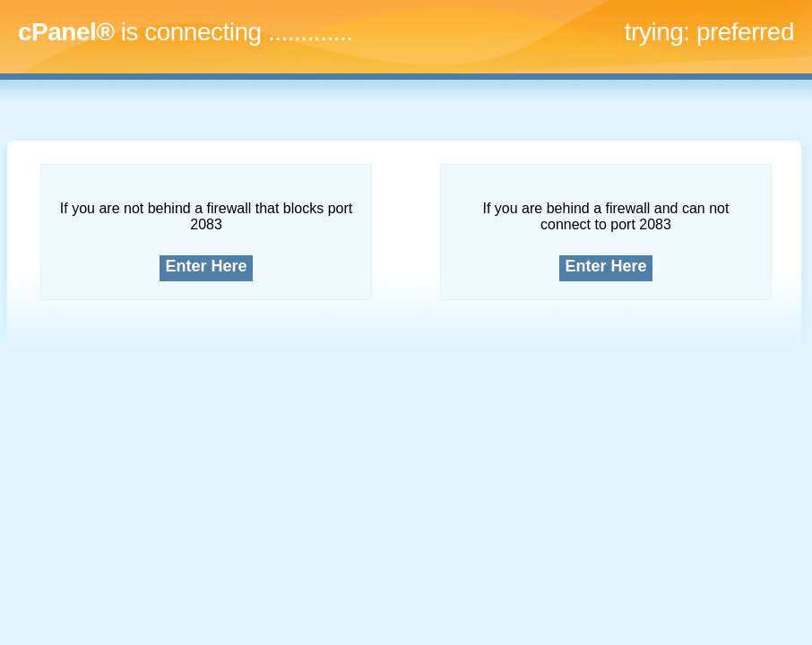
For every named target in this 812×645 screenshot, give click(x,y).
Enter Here (207, 266)
